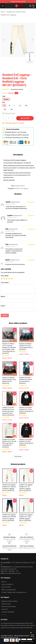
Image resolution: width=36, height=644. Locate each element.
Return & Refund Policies (9, 607)
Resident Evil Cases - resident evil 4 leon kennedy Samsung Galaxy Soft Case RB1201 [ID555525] (8, 411)
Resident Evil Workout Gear (16, 12)
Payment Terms (6, 604)
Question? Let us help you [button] (27, 642)
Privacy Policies (6, 587)
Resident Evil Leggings (8, 15)
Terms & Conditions (7, 584)
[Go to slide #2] (23, 67)
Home (3, 12)
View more (18, 457)
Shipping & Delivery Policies (9, 601)
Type (4, 96)
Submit (5, 315)
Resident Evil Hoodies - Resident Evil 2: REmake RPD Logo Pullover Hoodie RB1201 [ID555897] (9, 443)
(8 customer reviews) (17, 89)
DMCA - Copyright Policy (9, 590)
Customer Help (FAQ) (8, 612)
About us (4, 582)
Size (4, 102)
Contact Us (5, 609)
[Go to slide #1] (13, 67)
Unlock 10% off (32, 636)
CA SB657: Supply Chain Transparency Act (14, 592)
